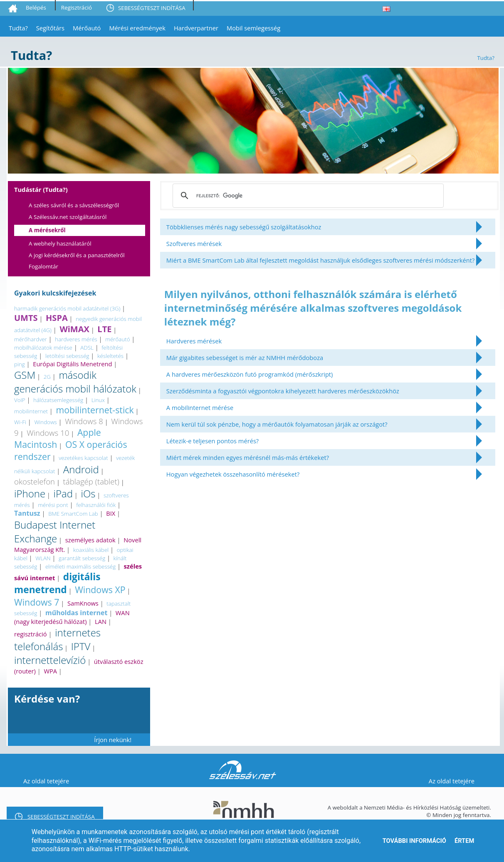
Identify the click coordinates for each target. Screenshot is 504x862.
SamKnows (83, 603)
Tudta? (18, 28)
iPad (63, 493)
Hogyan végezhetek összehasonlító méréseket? (233, 474)
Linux (98, 400)
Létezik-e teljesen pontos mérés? (212, 441)
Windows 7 (37, 602)
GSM (25, 375)
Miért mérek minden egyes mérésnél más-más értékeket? (248, 457)
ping (20, 364)
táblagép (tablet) (91, 481)
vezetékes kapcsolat (83, 458)
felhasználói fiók (96, 505)
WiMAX (74, 329)
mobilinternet (31, 411)
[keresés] (307, 196)
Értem (464, 841)
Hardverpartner (196, 28)
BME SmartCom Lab (73, 514)
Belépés (36, 7)
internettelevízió (50, 660)
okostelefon (35, 481)
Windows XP (100, 590)
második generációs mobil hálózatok (75, 382)
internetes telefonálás (57, 639)
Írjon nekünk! (113, 740)
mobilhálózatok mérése (43, 348)
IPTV (81, 646)
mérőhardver (31, 339)
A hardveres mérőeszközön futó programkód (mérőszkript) (250, 374)
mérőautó (117, 339)
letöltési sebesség (67, 356)
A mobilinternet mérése (200, 407)
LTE (104, 329)
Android (81, 469)
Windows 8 (84, 421)
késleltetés (110, 356)
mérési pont (53, 505)
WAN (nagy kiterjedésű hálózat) (72, 617)
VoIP (20, 400)
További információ (414, 841)
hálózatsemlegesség (58, 400)
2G (47, 377)
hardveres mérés (76, 339)
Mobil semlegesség (253, 28)
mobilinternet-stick (95, 410)
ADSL (87, 348)
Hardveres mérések (194, 341)
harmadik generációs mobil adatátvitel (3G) (67, 308)
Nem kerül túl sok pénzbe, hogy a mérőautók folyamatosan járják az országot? (277, 424)
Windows (45, 422)
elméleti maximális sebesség (80, 566)
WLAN (43, 558)
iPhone (30, 493)
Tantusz (27, 513)
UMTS (26, 318)
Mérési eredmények (137, 28)
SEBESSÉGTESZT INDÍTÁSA (152, 8)
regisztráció (31, 634)
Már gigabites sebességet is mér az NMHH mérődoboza (245, 358)
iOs (88, 493)
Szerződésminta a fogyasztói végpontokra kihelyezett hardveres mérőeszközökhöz (283, 391)
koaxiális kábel (91, 550)
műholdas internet (76, 613)
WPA (50, 671)
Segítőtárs (50, 28)
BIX (111, 513)
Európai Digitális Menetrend (72, 364)
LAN (101, 621)
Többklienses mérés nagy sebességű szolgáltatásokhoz (244, 227)
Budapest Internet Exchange (55, 532)
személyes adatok (90, 540)
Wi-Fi (20, 422)
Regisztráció (77, 7)
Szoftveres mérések (194, 243)
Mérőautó (87, 28)
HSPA (57, 318)
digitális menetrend (57, 583)
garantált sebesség (82, 558)
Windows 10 (48, 433)
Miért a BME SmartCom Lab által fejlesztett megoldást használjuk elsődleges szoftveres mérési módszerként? (321, 260)
